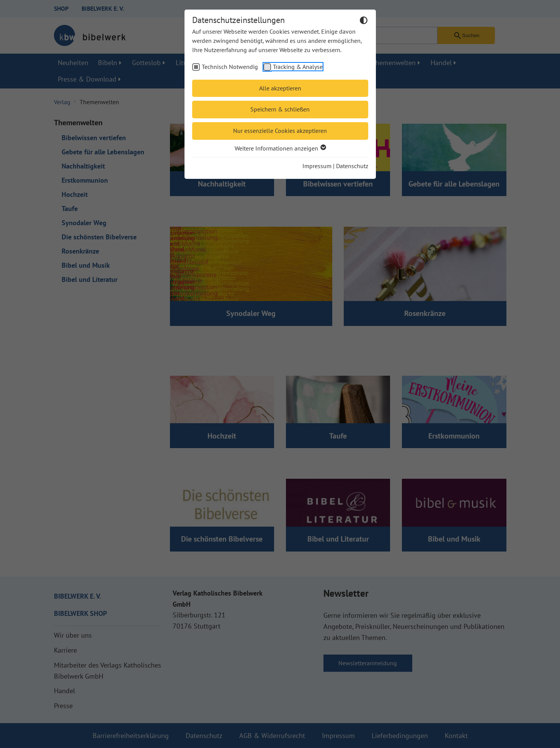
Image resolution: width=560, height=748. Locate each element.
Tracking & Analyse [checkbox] (298, 67)
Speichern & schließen (280, 109)
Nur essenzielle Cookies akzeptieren (280, 131)
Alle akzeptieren (280, 88)
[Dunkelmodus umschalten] (364, 21)
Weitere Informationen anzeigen (280, 148)
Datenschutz (352, 166)
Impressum (317, 166)
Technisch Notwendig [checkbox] (230, 67)
